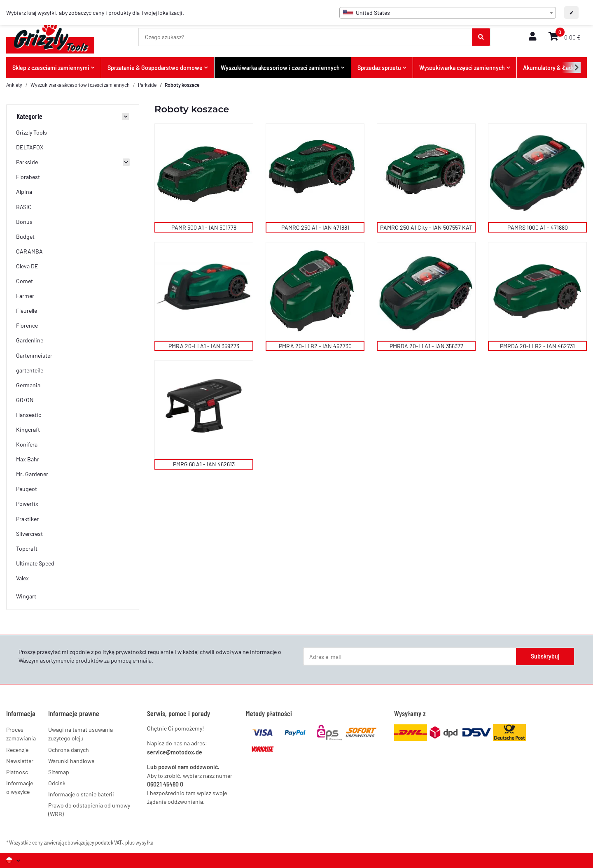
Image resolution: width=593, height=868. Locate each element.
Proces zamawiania (21, 734)
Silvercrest (29, 534)
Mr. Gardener (32, 474)
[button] (532, 37)
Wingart (26, 596)
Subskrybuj (545, 656)
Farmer (25, 296)
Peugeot (27, 489)
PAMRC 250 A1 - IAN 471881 (315, 227)
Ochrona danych (69, 750)
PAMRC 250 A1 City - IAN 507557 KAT (426, 227)
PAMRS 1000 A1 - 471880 (538, 227)
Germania (28, 385)
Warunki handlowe (71, 761)
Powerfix (27, 504)
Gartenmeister (34, 355)
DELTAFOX (30, 147)
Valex (22, 578)
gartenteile (30, 370)
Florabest (28, 177)
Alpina (24, 192)
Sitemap (59, 772)
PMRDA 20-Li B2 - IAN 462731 (537, 346)
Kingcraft (28, 429)
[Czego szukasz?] (306, 37)
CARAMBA (29, 251)
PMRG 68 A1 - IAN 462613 (204, 464)
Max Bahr (28, 459)
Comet (25, 281)
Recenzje (17, 750)
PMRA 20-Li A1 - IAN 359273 (204, 346)
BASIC (24, 207)
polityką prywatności (121, 652)
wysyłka (144, 842)
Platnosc (17, 772)
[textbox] (448, 13)
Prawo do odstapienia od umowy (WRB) (89, 810)
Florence (27, 325)
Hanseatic (29, 415)
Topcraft (27, 548)
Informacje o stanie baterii (81, 794)
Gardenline (30, 340)
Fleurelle (27, 311)
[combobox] (448, 13)
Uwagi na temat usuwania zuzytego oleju (81, 734)
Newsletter (20, 761)
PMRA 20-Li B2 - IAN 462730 (315, 346)
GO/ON (25, 400)
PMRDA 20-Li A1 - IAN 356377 (426, 346)
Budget (25, 236)
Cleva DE (27, 266)
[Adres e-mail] (410, 656)
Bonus (24, 222)
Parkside (27, 162)
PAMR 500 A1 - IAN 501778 (204, 227)
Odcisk (57, 783)
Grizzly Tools (32, 132)
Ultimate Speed (35, 563)
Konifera (27, 444)
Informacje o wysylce (20, 787)
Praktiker (27, 519)
